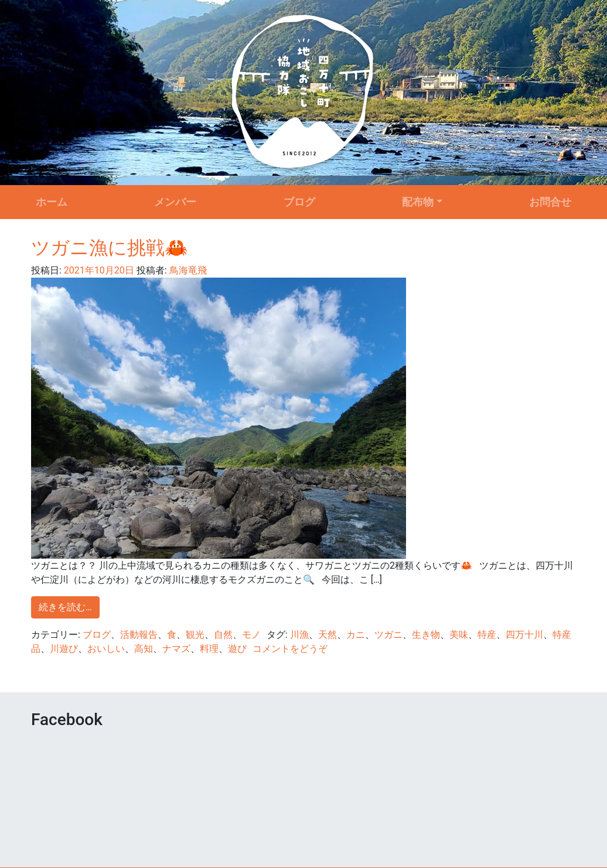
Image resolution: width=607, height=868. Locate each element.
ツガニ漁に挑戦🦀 (110, 248)
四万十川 (524, 635)
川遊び (64, 649)
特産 (487, 635)
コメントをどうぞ (290, 649)
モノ (251, 635)
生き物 (426, 635)
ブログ (299, 202)
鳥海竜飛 (187, 270)
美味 (459, 635)
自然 (223, 635)
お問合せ (550, 202)
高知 (144, 649)
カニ (356, 635)
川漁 (299, 635)
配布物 (418, 202)
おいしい (106, 649)
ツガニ (388, 635)
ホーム (52, 202)
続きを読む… (65, 607)
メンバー (175, 202)
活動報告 (139, 635)
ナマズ (176, 649)
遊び (237, 649)
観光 (195, 635)
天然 (328, 635)
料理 (209, 649)
